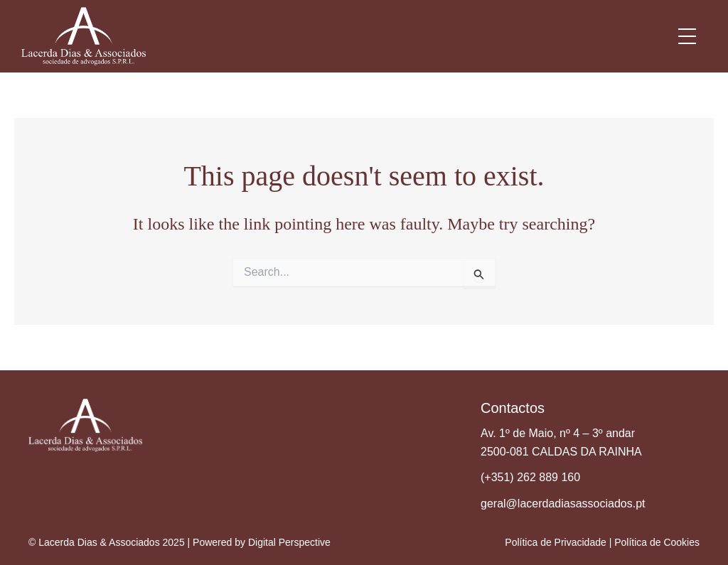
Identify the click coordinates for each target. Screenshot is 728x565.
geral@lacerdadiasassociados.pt (563, 504)
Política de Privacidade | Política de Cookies (602, 542)
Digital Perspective (289, 542)
